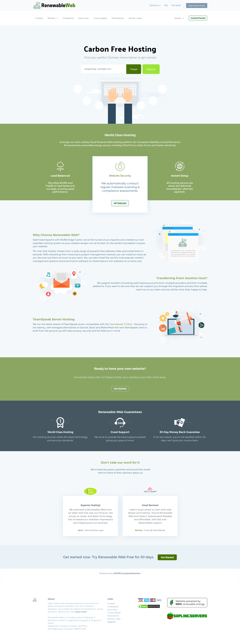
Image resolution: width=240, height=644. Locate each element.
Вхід (166, 5)
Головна (39, 18)
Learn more (81, 612)
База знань (84, 18)
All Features (120, 203)
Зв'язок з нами (135, 18)
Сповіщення (68, 18)
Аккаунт (179, 18)
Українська (155, 5)
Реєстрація (176, 5)
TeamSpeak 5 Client (121, 324)
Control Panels (198, 18)
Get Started (120, 389)
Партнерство (118, 18)
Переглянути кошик (197, 5)
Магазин (53, 18)
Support (111, 622)
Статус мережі (100, 18)
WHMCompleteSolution (127, 573)
